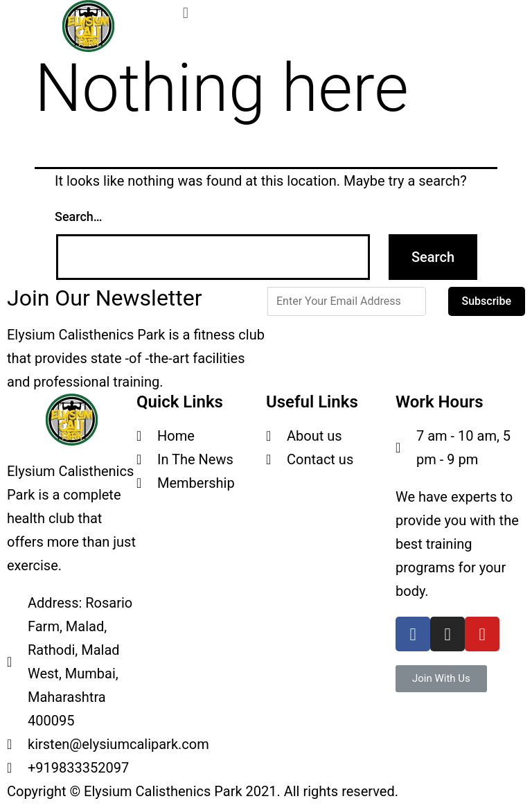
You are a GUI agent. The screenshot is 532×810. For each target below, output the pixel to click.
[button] (441, 679)
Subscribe (487, 301)
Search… (79, 217)
